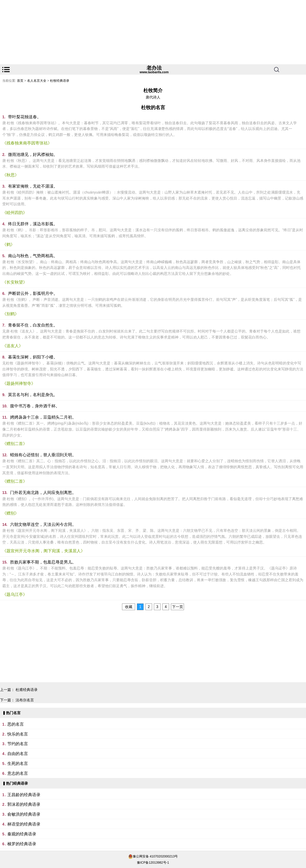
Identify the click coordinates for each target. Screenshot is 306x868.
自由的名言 (18, 754)
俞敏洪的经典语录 (24, 814)
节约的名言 (18, 744)
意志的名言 (18, 773)
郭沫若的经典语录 (24, 804)
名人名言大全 (37, 81)
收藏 (129, 607)
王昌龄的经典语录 (24, 795)
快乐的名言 (18, 734)
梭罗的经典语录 (22, 844)
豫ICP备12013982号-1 (153, 862)
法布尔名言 (25, 700)
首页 (20, 81)
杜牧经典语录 (60, 81)
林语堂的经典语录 (24, 824)
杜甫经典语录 (27, 690)
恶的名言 (16, 724)
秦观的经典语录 (22, 834)
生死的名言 (18, 764)
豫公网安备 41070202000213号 (155, 856)
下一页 (178, 607)
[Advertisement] (138, 32)
